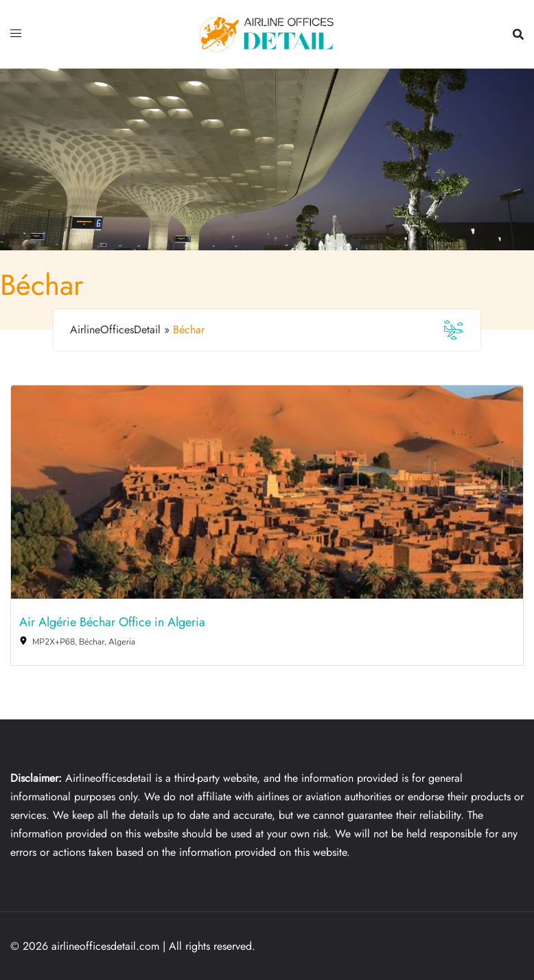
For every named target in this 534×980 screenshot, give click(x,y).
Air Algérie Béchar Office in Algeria (112, 623)
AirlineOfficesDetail (115, 330)
